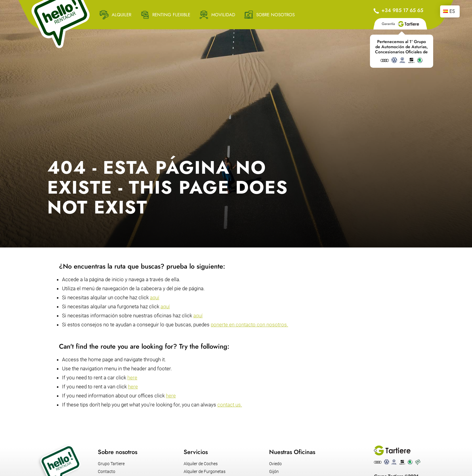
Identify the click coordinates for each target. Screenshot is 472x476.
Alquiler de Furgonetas (205, 471)
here (132, 378)
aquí (155, 297)
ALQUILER (121, 15)
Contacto (107, 471)
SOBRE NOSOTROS (275, 15)
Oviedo (275, 464)
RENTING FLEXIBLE (171, 15)
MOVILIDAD (223, 15)
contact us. (230, 405)
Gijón (274, 471)
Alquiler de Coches (201, 464)
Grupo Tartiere (111, 464)
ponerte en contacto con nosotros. (249, 325)
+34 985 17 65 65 (402, 10)
